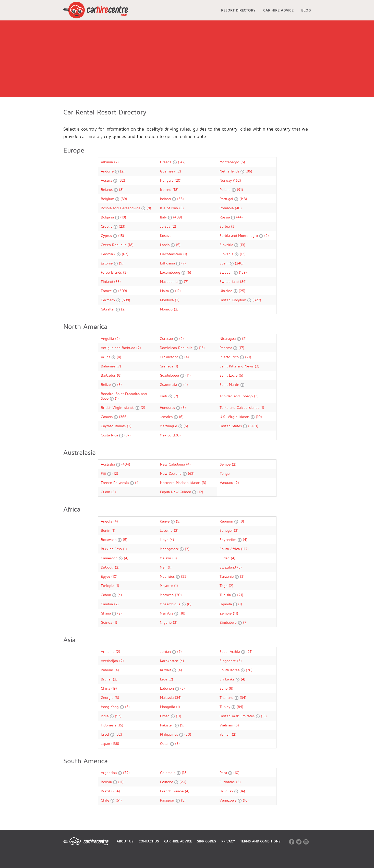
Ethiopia (108, 586)
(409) (178, 217)
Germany (109, 300)
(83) (117, 281)
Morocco (167, 595)
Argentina (109, 773)
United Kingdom (233, 300)
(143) (243, 199)
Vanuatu (227, 483)
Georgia (108, 697)
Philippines (170, 734)
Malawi (166, 558)
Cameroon (110, 558)
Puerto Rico (230, 357)
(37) (128, 435)
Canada (107, 417)
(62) (191, 473)
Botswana (109, 540)
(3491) (253, 426)
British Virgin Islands (118, 407)
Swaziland (228, 567)
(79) (126, 773)
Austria (107, 180)
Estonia (107, 263)
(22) (184, 576)
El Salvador (170, 357)
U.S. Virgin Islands (235, 417)
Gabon (107, 595)
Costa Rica (110, 435)
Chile (106, 800)
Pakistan (167, 725)
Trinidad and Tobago (237, 396)
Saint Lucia (229, 375)
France (107, 291)
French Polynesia (115, 483)
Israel (106, 734)
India (105, 716)
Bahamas (109, 366)
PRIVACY (228, 841)
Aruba (106, 357)
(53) (118, 716)
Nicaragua (228, 338)
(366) (123, 417)
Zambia (226, 613)
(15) (121, 235)
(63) (125, 254)
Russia (225, 217)
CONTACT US (149, 841)
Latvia (165, 245)
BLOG (306, 10)
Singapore (228, 661)
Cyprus (107, 235)
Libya (165, 540)
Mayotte (167, 586)
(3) (182, 208)
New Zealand (171, 473)
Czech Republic (114, 245)
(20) (178, 180)
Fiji (104, 473)
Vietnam (227, 725)
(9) (121, 263)
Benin (106, 530)
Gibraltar (108, 309)
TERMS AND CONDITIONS (260, 841)
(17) (241, 348)
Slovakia (227, 245)
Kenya (165, 521)
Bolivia (107, 782)
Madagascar (170, 549)
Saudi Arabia (230, 651)
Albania (107, 162)
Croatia (107, 226)
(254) (116, 791)
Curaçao (167, 338)
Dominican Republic (177, 348)
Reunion (227, 521)
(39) (124, 199)
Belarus (107, 189)
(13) (242, 245)
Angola (107, 521)
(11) (188, 375)
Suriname (228, 782)
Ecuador (167, 782)
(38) (180, 199)
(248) (239, 263)
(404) (126, 464)
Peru (224, 773)
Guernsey (168, 171)
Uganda (226, 604)
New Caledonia (173, 464)
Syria (224, 688)
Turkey (226, 707)
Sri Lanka (228, 679)
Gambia (107, 604)
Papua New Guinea (176, 492)
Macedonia (169, 281)
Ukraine (227, 291)
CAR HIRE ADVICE (278, 10)
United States (231, 426)
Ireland (166, 199)
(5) (243, 162)
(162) (237, 180)
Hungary (167, 180)
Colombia (168, 773)
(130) (177, 435)
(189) (243, 272)
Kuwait (166, 670)
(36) (249, 670)
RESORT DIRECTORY (238, 10)
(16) (202, 348)
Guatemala (169, 384)
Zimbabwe (229, 622)
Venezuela (229, 800)
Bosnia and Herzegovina (121, 208)
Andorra (108, 171)
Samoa (226, 464)
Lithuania (168, 263)
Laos (164, 679)
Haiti (164, 396)
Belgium (108, 199)
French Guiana (172, 791)
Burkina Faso (112, 549)
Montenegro (230, 162)
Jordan (166, 651)
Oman (165, 716)
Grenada (167, 366)
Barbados (109, 375)
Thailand (227, 697)
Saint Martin (230, 384)
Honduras (168, 407)
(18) (176, 189)
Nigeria (166, 622)
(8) (121, 189)
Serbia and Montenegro (239, 235)
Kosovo (166, 235)
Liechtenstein (172, 254)
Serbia (225, 226)
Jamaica (167, 417)
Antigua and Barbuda (119, 348)
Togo (224, 586)
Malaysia (167, 697)
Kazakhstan (170, 661)
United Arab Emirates (238, 716)
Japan (106, 743)
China (106, 688)
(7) (184, 263)
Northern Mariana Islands (181, 483)
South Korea (230, 670)
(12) (115, 473)
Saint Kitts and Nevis (237, 366)
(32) (122, 180)
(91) (240, 189)
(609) (123, 291)
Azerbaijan (110, 661)
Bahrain (108, 670)
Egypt (106, 576)
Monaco (167, 309)
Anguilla (108, 338)
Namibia (167, 613)
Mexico (166, 435)
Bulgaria (108, 217)
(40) (238, 208)
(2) (116, 162)
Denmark (109, 254)
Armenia (108, 651)
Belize (106, 384)
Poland (226, 189)
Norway (226, 180)
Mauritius (168, 576)
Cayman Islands (114, 426)
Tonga (225, 473)
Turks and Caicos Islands (240, 407)
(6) (189, 272)
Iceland (166, 189)
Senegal (227, 530)
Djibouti (108, 567)
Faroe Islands (112, 272)
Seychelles (229, 540)
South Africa (230, 549)
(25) (242, 291)
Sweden (227, 272)
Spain (225, 263)
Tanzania (227, 576)
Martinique (169, 426)
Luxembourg (171, 272)
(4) (119, 357)
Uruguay (227, 791)
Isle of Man (170, 208)
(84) (243, 281)
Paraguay (168, 800)
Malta (165, 291)
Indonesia (109, 725)
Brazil (106, 791)
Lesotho (167, 530)
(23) (122, 226)
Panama (226, 348)
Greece (166, 162)
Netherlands (230, 171)
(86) (249, 171)
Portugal (227, 199)
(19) (178, 291)
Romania (227, 208)
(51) (119, 800)
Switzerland (230, 281)
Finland (107, 281)
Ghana (106, 613)
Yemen (226, 734)
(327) (257, 300)
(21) (248, 357)
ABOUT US (125, 841)
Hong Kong (110, 707)
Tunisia (226, 595)
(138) (115, 743)
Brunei (107, 679)
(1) (185, 254)
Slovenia (227, 254)
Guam (106, 492)
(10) (259, 417)
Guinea (107, 622)
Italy (164, 217)
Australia (108, 464)
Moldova (167, 300)
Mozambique (171, 604)
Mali (164, 567)
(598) (126, 300)
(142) (182, 162)
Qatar (165, 743)
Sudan (225, 558)
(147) (245, 549)
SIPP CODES (207, 841)
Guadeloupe (170, 375)
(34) (178, 697)
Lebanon (168, 688)
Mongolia (168, 707)
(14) (242, 791)
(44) (239, 217)
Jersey (166, 226)
